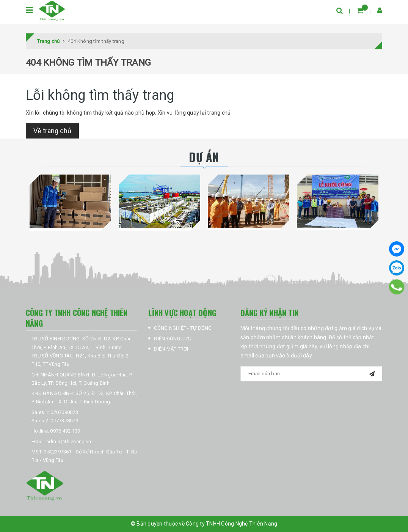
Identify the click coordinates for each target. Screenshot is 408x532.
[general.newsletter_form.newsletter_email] (311, 374)
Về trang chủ (52, 131)
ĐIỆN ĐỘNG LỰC (172, 339)
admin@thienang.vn (69, 441)
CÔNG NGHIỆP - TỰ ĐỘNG (183, 328)
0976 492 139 (65, 431)
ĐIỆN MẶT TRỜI (171, 349)
